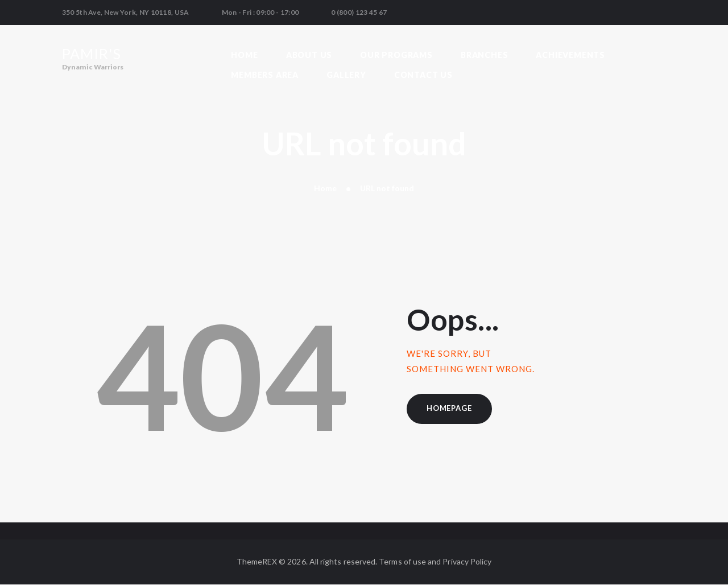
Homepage (449, 408)
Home (325, 188)
